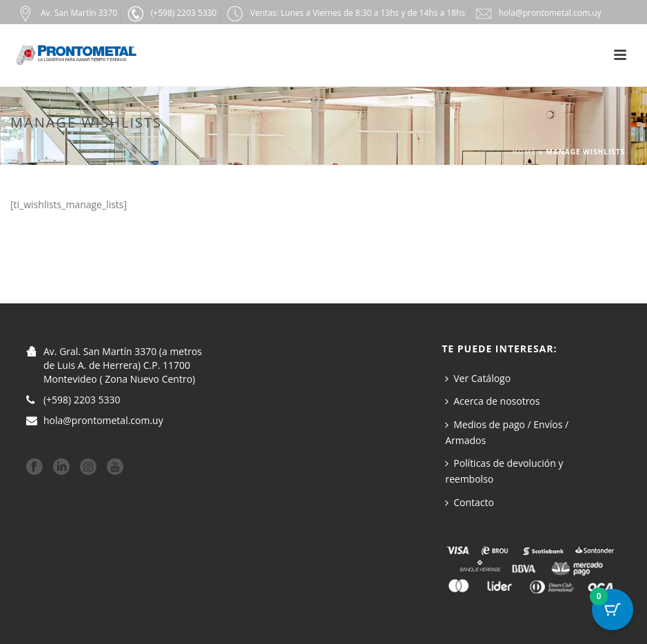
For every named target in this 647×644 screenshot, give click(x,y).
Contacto (470, 502)
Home (524, 152)
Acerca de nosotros (492, 401)
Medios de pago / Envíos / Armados (507, 432)
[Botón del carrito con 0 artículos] (613, 610)
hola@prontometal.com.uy (103, 421)
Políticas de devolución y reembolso (504, 471)
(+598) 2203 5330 (82, 400)
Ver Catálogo (478, 378)
